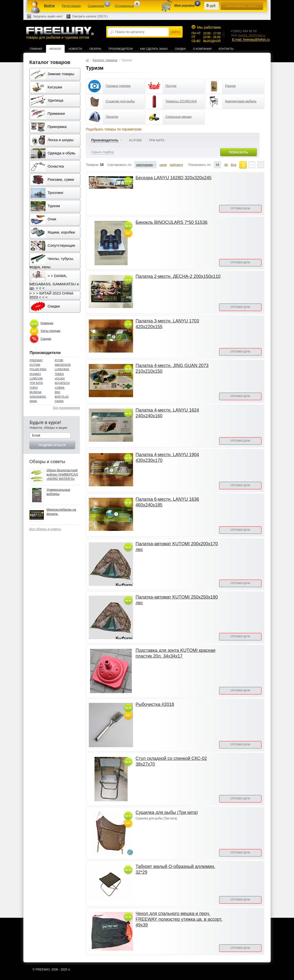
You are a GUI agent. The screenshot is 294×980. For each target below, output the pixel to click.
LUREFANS (62, 369)
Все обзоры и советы (45, 529)
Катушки (46, 87)
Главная (36, 49)
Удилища (47, 101)
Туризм (45, 206)
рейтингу (176, 165)
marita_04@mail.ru (252, 35)
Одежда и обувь (53, 153)
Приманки (48, 114)
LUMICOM (36, 378)
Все (234, 165)
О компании (202, 49)
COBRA (60, 388)
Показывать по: (200, 165)
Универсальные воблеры (58, 492)
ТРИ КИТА (36, 383)
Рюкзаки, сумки (52, 180)
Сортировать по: (120, 165)
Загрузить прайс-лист (48, 16)
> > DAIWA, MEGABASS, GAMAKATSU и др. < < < (54, 281)
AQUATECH (62, 383)
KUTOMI (35, 365)
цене (163, 165)
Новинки (47, 323)
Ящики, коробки (53, 233)
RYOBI (59, 360)
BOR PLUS (62, 397)
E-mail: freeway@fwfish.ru (251, 39)
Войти (49, 6)
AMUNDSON (63, 365)
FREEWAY (36, 360)
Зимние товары (52, 74)
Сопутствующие (53, 246)
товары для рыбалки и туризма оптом (60, 33)
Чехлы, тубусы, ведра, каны (52, 261)
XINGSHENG (38, 397)
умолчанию (145, 165)
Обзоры (95, 49)
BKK (57, 392)
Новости (75, 49)
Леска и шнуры (52, 140)
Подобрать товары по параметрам (114, 129)
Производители (121, 49)
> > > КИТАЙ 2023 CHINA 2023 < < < (51, 295)
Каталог (55, 49)
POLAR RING (38, 369)
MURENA (36, 392)
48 (226, 165)
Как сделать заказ (154, 49)
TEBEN (59, 374)
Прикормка (49, 127)
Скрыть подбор (102, 152)
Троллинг (47, 193)
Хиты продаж (50, 331)
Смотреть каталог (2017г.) (90, 16)
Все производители (66, 408)
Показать (238, 152)
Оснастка (47, 167)
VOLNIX (60, 378)
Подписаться (52, 445)
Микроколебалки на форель (61, 512)
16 (217, 165)
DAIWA (59, 401)
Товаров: (92, 165)
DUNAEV (35, 374)
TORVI (34, 388)
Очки (43, 219)
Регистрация (71, 6)
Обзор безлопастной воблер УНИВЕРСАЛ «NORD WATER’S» (62, 474)
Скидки (180, 49)
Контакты (226, 49)
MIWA (33, 401)
